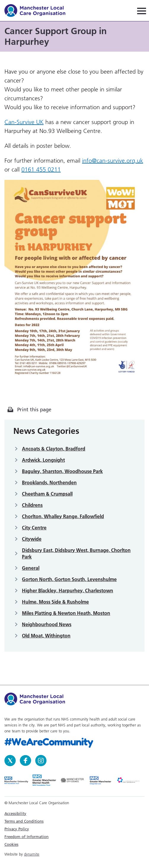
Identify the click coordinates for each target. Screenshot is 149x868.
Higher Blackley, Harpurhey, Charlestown (68, 591)
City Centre (34, 528)
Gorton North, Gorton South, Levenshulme (69, 579)
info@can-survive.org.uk (113, 161)
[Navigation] (142, 11)
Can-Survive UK (24, 122)
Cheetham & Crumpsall (47, 494)
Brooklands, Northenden (49, 483)
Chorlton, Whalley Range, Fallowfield (63, 516)
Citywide (32, 539)
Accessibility (15, 813)
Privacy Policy (17, 829)
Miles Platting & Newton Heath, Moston (66, 613)
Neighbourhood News (47, 624)
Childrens (32, 505)
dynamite (32, 854)
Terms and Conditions (24, 821)
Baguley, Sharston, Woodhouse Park (62, 471)
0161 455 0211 (41, 169)
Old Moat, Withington (46, 636)
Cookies (11, 844)
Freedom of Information (27, 837)
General (31, 568)
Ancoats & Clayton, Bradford (54, 449)
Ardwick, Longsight (43, 460)
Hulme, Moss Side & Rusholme (55, 602)
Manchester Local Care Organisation (38, 11)
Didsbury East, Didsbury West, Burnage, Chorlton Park (76, 553)
